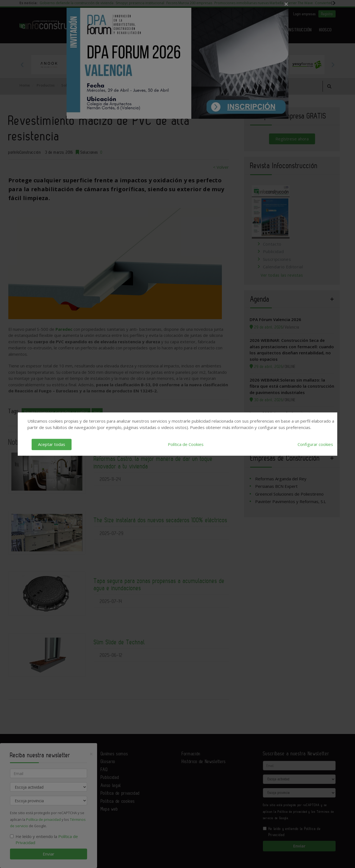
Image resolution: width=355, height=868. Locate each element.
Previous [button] (22, 65)
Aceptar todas (52, 444)
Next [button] (333, 65)
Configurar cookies (315, 444)
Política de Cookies (186, 444)
